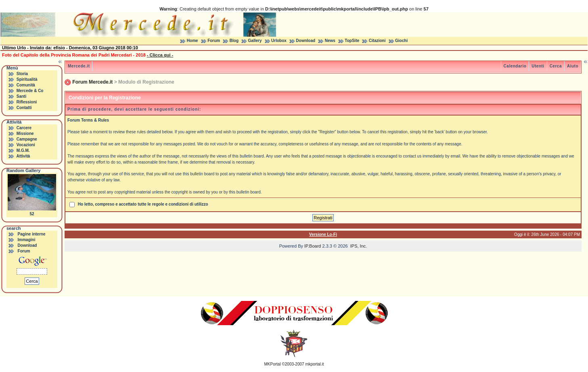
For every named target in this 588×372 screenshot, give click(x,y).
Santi (21, 96)
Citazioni (377, 41)
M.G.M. (23, 150)
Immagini (27, 240)
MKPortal (273, 364)
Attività (23, 156)
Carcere (24, 128)
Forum (214, 41)
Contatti (24, 108)
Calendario (515, 66)
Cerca (556, 66)
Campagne (27, 139)
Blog (234, 41)
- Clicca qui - (160, 55)
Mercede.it (79, 66)
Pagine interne (32, 234)
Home (193, 41)
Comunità (26, 85)
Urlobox (279, 41)
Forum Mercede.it (92, 82)
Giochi (401, 41)
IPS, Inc (358, 246)
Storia (22, 74)
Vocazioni (26, 145)
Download (306, 41)
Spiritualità (27, 79)
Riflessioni (27, 102)
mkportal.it (314, 364)
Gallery (255, 41)
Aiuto (573, 66)
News (330, 41)
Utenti (538, 66)
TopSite (352, 41)
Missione (25, 133)
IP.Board (313, 246)
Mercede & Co (30, 91)
